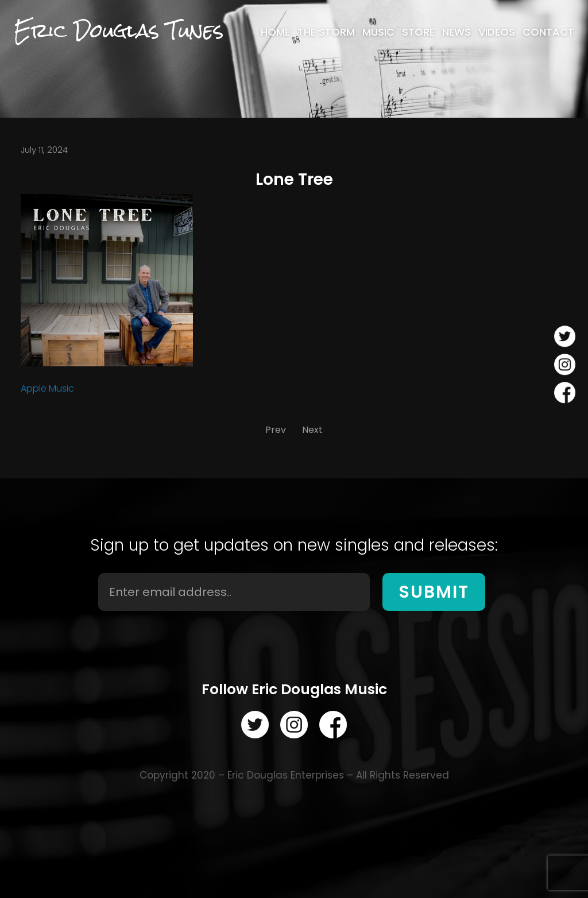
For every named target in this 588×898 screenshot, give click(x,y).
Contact (548, 32)
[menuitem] (275, 32)
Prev (276, 430)
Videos (497, 32)
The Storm (326, 32)
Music (378, 32)
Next (312, 430)
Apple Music (47, 388)
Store (418, 32)
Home (275, 32)
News (457, 32)
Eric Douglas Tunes (119, 31)
